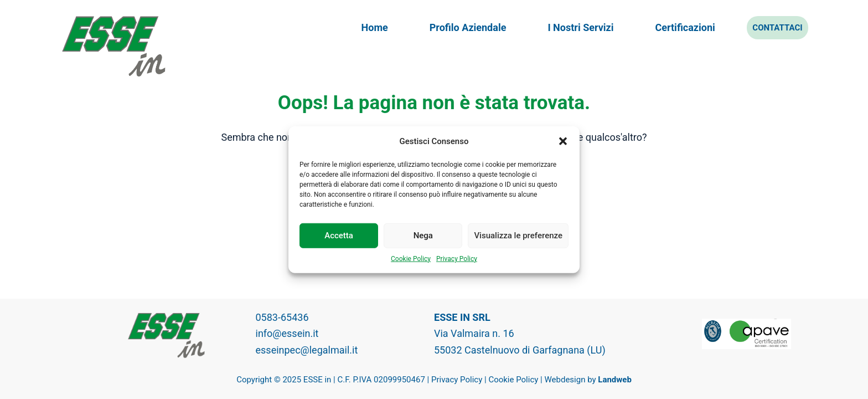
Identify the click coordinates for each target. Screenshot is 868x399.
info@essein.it (287, 333)
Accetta (339, 236)
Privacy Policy (457, 258)
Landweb (615, 380)
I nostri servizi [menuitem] (580, 27)
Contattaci (777, 28)
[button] (563, 141)
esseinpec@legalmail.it (307, 350)
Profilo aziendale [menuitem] (468, 27)
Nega (423, 236)
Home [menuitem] (375, 27)
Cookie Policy (411, 258)
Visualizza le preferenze (518, 236)
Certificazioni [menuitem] (685, 27)
